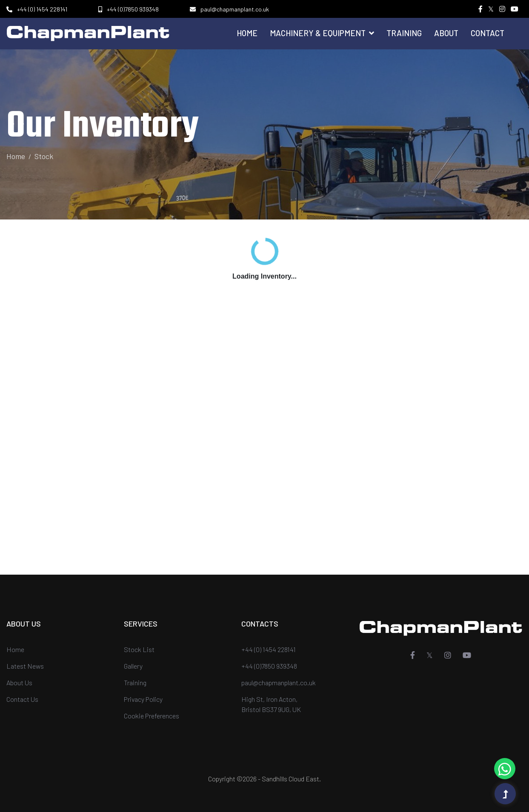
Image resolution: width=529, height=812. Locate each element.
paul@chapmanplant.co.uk (235, 9)
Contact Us (22, 699)
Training (404, 33)
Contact (488, 33)
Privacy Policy (143, 699)
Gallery (133, 666)
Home (247, 33)
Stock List (139, 649)
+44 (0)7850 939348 (133, 9)
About (446, 33)
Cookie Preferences (152, 716)
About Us (19, 682)
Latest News (25, 666)
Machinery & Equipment (322, 33)
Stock (44, 156)
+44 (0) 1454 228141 (42, 9)
